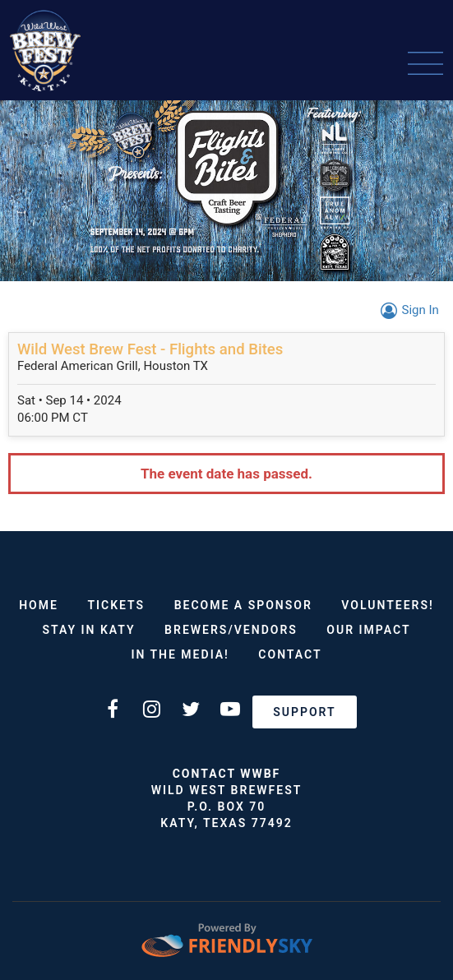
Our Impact (368, 630)
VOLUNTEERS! (387, 605)
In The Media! (180, 654)
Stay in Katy (88, 630)
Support (304, 712)
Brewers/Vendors (231, 630)
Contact (290, 654)
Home (39, 605)
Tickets (116, 605)
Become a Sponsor (243, 605)
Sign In (407, 310)
